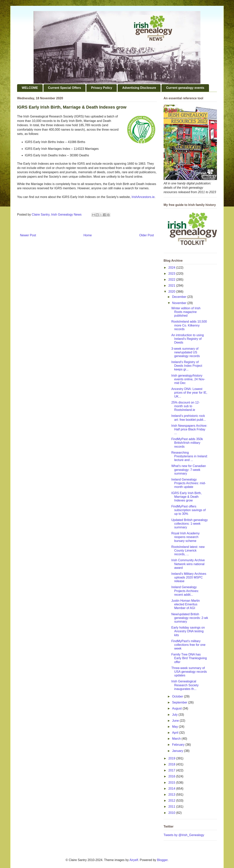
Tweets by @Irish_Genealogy (184, 835)
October (178, 696)
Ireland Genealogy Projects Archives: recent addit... (185, 591)
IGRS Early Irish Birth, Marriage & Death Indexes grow (186, 497)
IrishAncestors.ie (143, 197)
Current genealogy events (185, 88)
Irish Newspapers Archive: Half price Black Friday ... (189, 429)
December (180, 297)
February (179, 745)
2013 (172, 795)
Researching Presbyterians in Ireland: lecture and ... (190, 456)
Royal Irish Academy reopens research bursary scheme (185, 537)
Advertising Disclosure (139, 88)
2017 (172, 770)
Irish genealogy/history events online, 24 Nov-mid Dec (188, 379)
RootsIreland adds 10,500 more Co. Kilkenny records (189, 325)
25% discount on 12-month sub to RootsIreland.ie (185, 406)
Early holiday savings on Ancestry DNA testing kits (188, 631)
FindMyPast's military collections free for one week (188, 645)
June (176, 721)
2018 (172, 764)
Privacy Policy (102, 88)
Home (88, 235)
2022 (172, 280)
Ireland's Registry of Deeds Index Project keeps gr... (187, 366)
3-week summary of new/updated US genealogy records (186, 352)
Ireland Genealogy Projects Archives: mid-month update (189, 483)
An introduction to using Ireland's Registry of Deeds (188, 339)
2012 (172, 801)
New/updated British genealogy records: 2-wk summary (190, 618)
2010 (172, 813)
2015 (172, 783)
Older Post (146, 235)
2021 (172, 286)
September (180, 702)
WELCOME (30, 88)
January (178, 751)
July (175, 715)
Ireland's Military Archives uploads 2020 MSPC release (189, 577)
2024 (172, 268)
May (175, 727)
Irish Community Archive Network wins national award (188, 564)
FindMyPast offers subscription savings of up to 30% (188, 510)
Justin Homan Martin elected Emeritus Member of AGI (186, 604)
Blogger (162, 860)
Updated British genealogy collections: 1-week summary (190, 524)
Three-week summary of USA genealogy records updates (189, 672)
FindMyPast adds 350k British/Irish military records (187, 443)
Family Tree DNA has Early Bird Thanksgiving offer (189, 658)
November (180, 303)
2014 (172, 789)
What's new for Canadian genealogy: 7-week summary (189, 470)
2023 (172, 274)
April (176, 733)
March (177, 739)
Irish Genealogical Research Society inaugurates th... (185, 685)
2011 (172, 807)
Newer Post (28, 235)
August (177, 708)
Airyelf (134, 860)
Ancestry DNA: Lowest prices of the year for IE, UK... (189, 393)
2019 (172, 758)
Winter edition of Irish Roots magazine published (186, 312)
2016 (172, 776)
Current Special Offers (65, 88)
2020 (172, 292)
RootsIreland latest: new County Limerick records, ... (188, 551)
